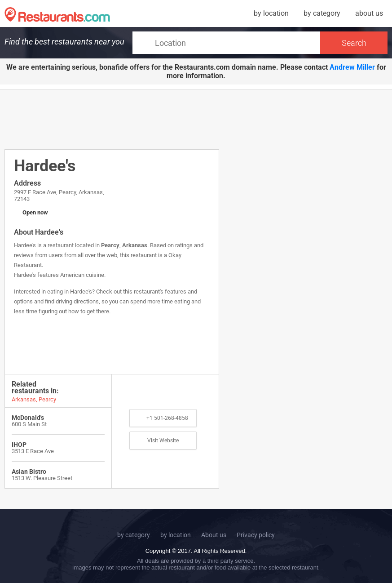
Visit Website (163, 441)
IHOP (19, 445)
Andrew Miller (352, 67)
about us (369, 13)
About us (214, 535)
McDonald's (28, 418)
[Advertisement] (168, 119)
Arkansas (135, 245)
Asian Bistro (29, 472)
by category (322, 13)
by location (271, 13)
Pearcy (110, 245)
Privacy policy (256, 535)
